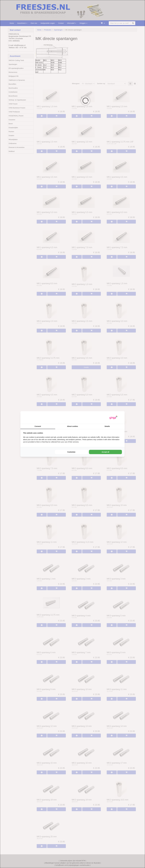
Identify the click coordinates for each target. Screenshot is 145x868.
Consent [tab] (38, 426)
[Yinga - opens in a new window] (113, 417)
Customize (71, 452)
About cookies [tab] (72, 426)
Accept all (105, 452)
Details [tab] (107, 426)
